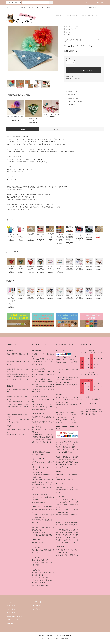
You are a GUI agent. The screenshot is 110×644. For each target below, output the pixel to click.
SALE (70, 34)
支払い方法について (14, 606)
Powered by (55, 639)
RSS (9, 624)
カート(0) (99, 3)
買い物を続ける (69, 104)
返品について (70, 76)
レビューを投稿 (69, 94)
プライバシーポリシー (14, 620)
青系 (75, 28)
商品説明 (23, 129)
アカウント (87, 3)
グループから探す (32, 8)
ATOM (13, 624)
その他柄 (76, 27)
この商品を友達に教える (72, 99)
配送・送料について (14, 609)
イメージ (55, 129)
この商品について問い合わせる (73, 101)
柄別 (69, 30)
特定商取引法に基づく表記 (73, 79)
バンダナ (70, 27)
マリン (73, 30)
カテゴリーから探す (18, 8)
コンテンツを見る (45, 8)
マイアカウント (37, 602)
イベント (70, 31)
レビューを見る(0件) (71, 92)
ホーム (9, 8)
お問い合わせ (92, 8)
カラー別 (70, 28)
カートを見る (36, 606)
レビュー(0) (87, 129)
